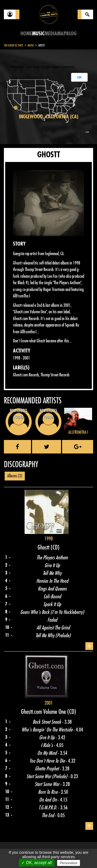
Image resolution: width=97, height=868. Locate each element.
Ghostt (44, 547)
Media (51, 34)
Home (26, 34)
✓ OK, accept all (37, 863)
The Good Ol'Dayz (14, 45)
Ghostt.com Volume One (44, 712)
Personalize (69, 863)
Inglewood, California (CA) (49, 117)
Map (62, 34)
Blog (71, 34)
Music (38, 34)
